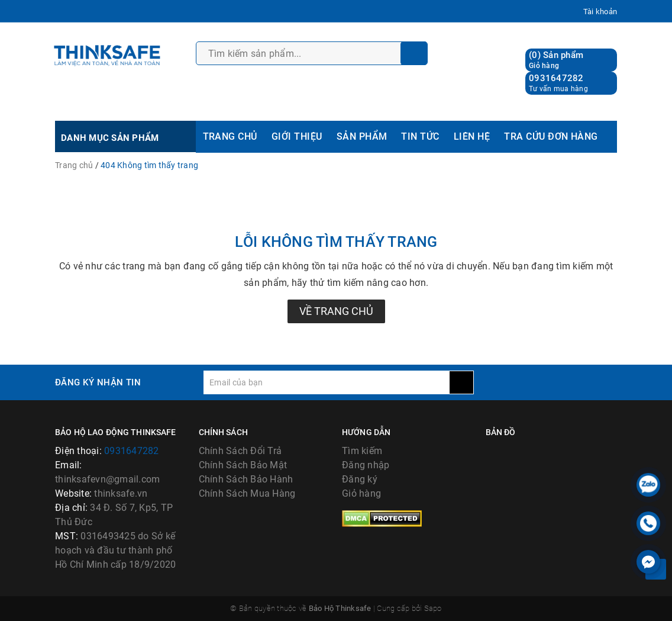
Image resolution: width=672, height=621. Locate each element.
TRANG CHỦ (230, 136)
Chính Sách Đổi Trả (240, 451)
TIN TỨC (420, 136)
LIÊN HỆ (472, 136)
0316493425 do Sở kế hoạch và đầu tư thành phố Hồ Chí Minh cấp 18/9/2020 (115, 550)
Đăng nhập (366, 465)
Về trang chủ (336, 311)
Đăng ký (360, 479)
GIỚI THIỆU (297, 136)
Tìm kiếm (362, 451)
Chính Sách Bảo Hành (246, 479)
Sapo (433, 608)
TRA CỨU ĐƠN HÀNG (551, 136)
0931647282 (556, 78)
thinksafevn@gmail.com (107, 479)
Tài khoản (600, 12)
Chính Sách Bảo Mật (243, 465)
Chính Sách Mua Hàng (247, 493)
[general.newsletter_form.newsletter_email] (326, 382)
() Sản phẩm (556, 60)
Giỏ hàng (361, 493)
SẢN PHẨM (362, 136)
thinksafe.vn (121, 493)
